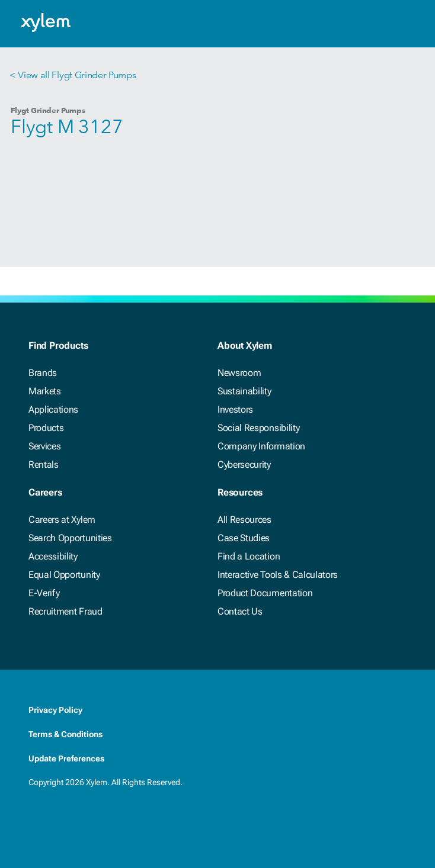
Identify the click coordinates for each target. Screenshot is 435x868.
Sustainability (244, 391)
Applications (53, 409)
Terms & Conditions (65, 734)
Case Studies (244, 538)
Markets (45, 391)
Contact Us (240, 611)
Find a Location (249, 556)
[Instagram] (130, 822)
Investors (235, 409)
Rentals (44, 464)
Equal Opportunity (64, 575)
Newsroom (239, 373)
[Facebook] (36, 822)
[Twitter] (83, 822)
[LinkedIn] (59, 822)
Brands (43, 373)
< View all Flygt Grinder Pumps (73, 75)
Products (46, 428)
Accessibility (53, 556)
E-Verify (44, 593)
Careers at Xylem (62, 520)
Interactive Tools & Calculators (278, 575)
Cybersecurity (244, 464)
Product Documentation (265, 593)
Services (44, 446)
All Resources (244, 520)
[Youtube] (107, 822)
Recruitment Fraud (65, 611)
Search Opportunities (70, 538)
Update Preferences (66, 758)
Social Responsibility (258, 428)
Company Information (261, 446)
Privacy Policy (55, 710)
